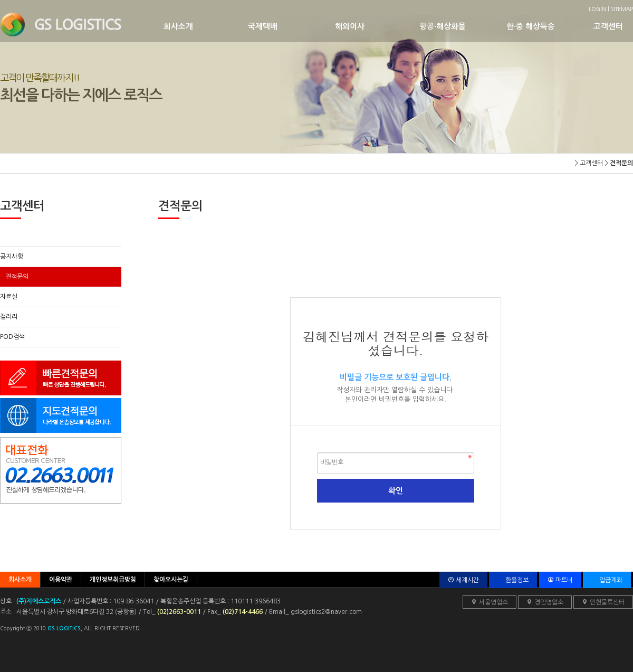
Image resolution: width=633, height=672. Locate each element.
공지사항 (12, 257)
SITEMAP (622, 9)
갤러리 (9, 317)
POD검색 (12, 337)
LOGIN (597, 9)
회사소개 (206, 26)
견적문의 (17, 277)
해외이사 (377, 26)
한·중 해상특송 (550, 26)
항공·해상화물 (463, 26)
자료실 (9, 297)
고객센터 (612, 26)
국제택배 (291, 26)
